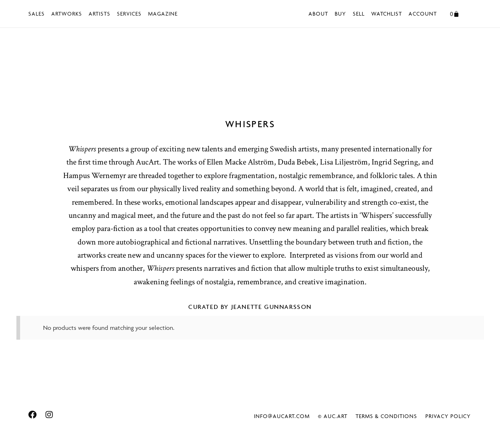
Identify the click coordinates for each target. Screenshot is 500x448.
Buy (340, 14)
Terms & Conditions (386, 416)
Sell (359, 14)
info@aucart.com (282, 416)
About (318, 14)
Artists (99, 14)
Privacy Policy (448, 416)
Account (423, 14)
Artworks (67, 14)
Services (129, 14)
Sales (37, 14)
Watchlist (387, 14)
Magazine (163, 14)
